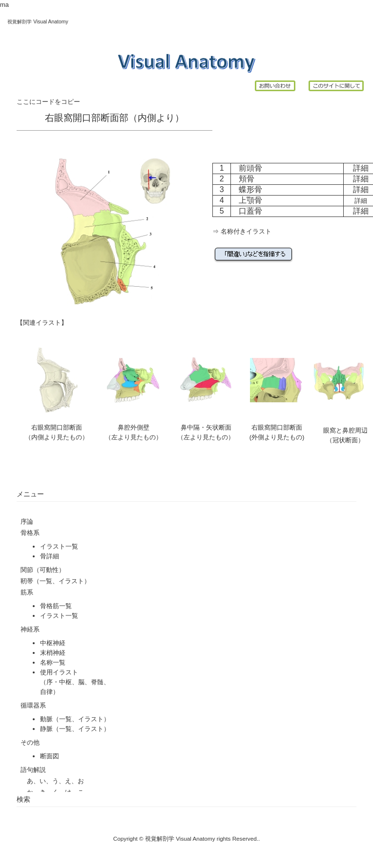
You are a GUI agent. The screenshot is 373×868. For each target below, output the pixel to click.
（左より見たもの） (206, 437)
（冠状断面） (345, 440)
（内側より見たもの (53, 437)
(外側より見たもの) (277, 437)
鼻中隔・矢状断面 (206, 427)
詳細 (361, 168)
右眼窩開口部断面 (57, 427)
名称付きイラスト (246, 231)
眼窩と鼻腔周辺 (345, 430)
